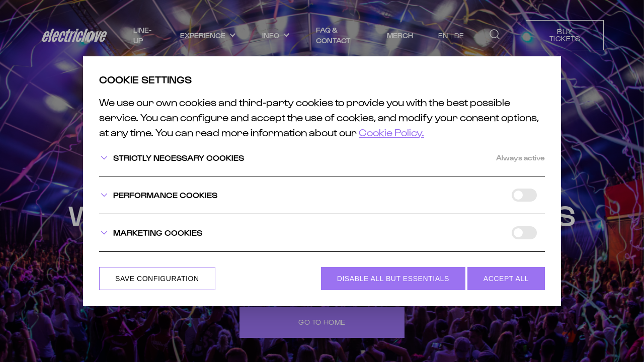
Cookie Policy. (391, 132)
